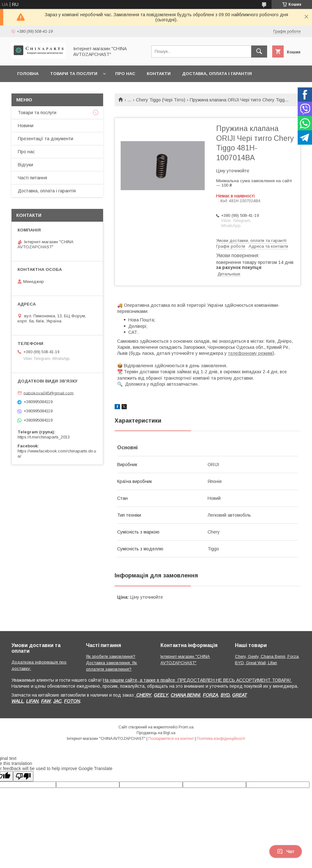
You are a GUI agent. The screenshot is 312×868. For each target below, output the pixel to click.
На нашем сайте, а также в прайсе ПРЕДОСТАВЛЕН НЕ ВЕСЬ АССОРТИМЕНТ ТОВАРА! (197, 680)
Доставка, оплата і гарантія (217, 74)
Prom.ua (186, 727)
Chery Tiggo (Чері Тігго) (161, 100)
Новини (26, 126)
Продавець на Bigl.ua (156, 733)
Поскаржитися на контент (171, 739)
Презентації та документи (46, 139)
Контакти (159, 74)
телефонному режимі (250, 353)
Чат (286, 851)
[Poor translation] (23, 776)
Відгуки (25, 165)
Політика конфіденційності (221, 739)
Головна (28, 74)
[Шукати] (259, 52)
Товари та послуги (74, 74)
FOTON (72, 701)
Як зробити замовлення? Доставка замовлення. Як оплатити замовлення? (111, 663)
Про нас (125, 74)
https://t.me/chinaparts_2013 (44, 437)
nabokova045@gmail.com (49, 393)
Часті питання (32, 178)
